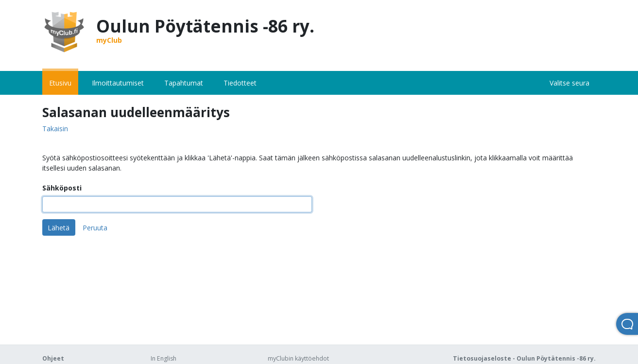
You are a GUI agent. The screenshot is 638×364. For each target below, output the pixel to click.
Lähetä (59, 228)
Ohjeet (53, 358)
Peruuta (95, 228)
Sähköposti (62, 188)
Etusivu (60, 83)
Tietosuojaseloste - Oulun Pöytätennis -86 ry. (524, 358)
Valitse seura (569, 83)
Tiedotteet (240, 83)
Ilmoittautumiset (118, 83)
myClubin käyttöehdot (298, 358)
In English (164, 358)
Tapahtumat (184, 83)
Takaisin (55, 129)
